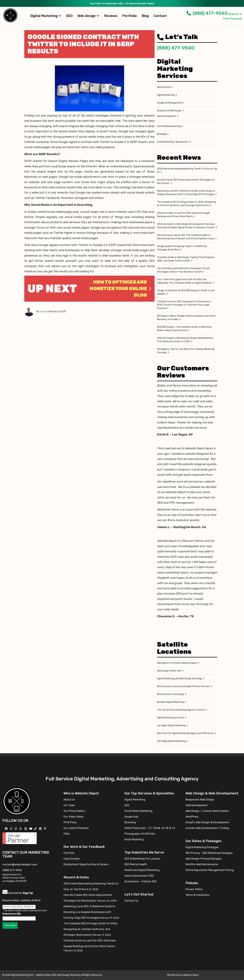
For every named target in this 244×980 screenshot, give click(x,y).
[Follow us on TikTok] (36, 829)
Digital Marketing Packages (202, 847)
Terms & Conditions (197, 895)
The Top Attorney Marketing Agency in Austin (181, 710)
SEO (69, 16)
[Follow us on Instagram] (16, 829)
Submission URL (12, 914)
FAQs (67, 834)
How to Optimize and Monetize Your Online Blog (120, 289)
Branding (162, 134)
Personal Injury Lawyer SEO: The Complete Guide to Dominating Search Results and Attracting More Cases (186, 237)
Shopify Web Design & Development (207, 822)
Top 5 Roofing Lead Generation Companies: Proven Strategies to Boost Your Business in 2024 (183, 270)
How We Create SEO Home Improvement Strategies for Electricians (186, 182)
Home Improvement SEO (139, 876)
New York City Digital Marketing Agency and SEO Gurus (185, 733)
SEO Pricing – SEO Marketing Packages (209, 853)
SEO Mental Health (136, 864)
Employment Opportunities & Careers (86, 864)
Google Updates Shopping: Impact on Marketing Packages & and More (182, 248)
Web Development (167, 116)
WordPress (192, 817)
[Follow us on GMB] (26, 829)
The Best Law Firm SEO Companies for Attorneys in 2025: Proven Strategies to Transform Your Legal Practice (184, 305)
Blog (145, 16)
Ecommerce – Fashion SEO (141, 881)
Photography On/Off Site (140, 834)
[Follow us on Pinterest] (45, 829)
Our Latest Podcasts (76, 828)
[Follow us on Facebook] (7, 829)
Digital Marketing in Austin (171, 718)
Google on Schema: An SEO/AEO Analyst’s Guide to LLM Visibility (186, 292)
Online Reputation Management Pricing (210, 870)
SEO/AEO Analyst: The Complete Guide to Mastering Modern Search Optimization (184, 329)
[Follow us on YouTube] (31, 829)
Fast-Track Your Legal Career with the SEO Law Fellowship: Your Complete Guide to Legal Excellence (184, 281)
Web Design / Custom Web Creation (207, 811)
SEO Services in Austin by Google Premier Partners (183, 686)
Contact (160, 16)
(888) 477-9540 (207, 13)
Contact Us (131, 901)
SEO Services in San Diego (171, 694)
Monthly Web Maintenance (202, 864)
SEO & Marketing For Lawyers (142, 859)
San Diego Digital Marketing (171, 741)
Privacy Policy (194, 889)
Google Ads (131, 817)
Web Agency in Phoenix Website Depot (177, 663)
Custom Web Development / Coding (207, 828)
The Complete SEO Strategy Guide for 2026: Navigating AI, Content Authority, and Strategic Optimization (187, 204)
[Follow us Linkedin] (41, 829)
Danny (44, 311)
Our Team (69, 805)
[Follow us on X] (11, 829)
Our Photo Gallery (74, 811)
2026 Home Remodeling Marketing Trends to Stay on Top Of (187, 170)
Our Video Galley (74, 817)
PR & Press (70, 822)
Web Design (88, 16)
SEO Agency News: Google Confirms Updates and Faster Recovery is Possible (186, 318)
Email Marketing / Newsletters (173, 142)
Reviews (111, 16)
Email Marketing (134, 839)
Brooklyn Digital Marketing (171, 702)
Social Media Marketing (169, 126)
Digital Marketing (46, 16)
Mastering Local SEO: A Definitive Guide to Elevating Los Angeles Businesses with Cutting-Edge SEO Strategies (186, 193)
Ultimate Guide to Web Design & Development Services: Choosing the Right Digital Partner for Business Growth (186, 226)
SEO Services (164, 87)
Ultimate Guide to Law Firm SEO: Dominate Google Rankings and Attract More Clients (183, 215)
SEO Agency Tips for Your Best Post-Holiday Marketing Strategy (186, 351)
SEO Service (173, 975)
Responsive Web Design (169, 111)
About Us (69, 800)
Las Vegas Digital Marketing (171, 725)
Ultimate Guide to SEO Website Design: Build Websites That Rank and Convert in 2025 (185, 340)
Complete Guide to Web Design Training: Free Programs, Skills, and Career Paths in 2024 (186, 259)
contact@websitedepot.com (20, 865)
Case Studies (72, 859)
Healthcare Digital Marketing (142, 870)
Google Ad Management (170, 103)
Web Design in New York (169, 671)
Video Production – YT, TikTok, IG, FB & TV (150, 828)
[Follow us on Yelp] (21, 829)
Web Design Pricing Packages (203, 859)
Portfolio (130, 16)
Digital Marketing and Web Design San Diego (180, 679)
